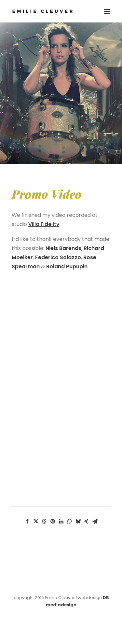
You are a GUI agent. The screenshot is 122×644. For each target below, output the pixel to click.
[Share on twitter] (36, 521)
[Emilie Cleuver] (42, 11)
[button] (107, 11)
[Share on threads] (44, 521)
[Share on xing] (87, 521)
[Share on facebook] (27, 521)
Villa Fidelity (44, 224)
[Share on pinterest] (53, 521)
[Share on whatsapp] (70, 521)
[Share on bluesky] (78, 521)
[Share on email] (95, 521)
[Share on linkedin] (61, 521)
